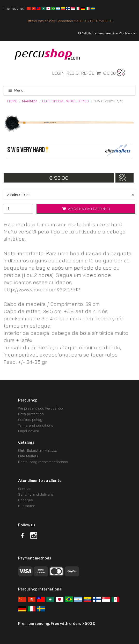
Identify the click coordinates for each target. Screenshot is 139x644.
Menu (16, 90)
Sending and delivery (36, 494)
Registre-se (80, 73)
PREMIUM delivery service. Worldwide (107, 33)
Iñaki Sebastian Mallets (38, 450)
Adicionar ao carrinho (86, 209)
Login (58, 73)
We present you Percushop (41, 408)
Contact (25, 489)
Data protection (31, 414)
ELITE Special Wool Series (66, 101)
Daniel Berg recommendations (43, 462)
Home (12, 101)
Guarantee (27, 506)
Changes (25, 500)
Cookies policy (30, 419)
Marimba (30, 101)
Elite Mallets (28, 456)
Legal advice (29, 431)
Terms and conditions (36, 425)
